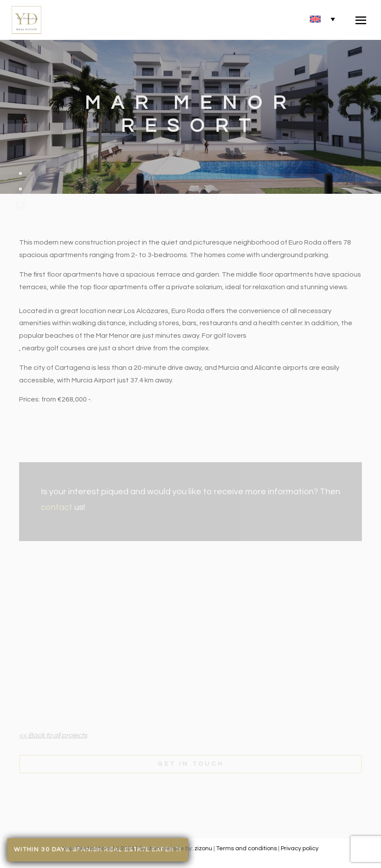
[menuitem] (322, 19)
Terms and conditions (246, 848)
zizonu (203, 848)
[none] (322, 19)
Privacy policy (300, 848)
